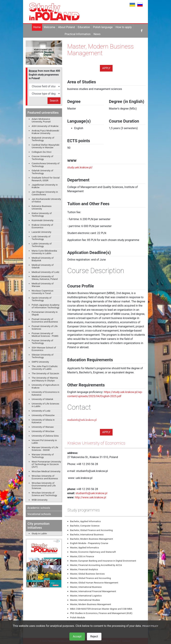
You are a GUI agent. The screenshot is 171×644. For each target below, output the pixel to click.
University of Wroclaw (43, 431)
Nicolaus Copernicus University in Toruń (43, 292)
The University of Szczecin (45, 373)
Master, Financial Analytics (84, 569)
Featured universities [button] (43, 113)
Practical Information (78, 34)
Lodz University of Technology (41, 238)
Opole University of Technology (42, 299)
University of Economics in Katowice (46, 393)
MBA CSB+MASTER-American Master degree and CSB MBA (101, 609)
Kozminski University (43, 220)
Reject (94, 636)
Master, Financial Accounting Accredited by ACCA (96, 565)
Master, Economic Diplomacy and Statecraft (93, 552)
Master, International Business (86, 587)
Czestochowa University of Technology (46, 165)
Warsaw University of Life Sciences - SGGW (45, 449)
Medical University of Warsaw (43, 285)
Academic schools (39, 508)
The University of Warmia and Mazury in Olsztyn (45, 379)
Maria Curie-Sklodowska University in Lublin (44, 252)
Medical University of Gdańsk (43, 266)
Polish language (103, 27)
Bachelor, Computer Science (85, 526)
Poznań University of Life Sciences (45, 327)
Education (84, 27)
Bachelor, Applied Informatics (85, 521)
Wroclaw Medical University (46, 471)
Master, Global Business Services (87, 574)
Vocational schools (39, 514)
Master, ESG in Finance (82, 556)
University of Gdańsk (42, 399)
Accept (77, 636)
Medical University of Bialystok (43, 259)
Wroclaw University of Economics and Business (45, 477)
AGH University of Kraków (45, 126)
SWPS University (40, 362)
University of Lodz (41, 411)
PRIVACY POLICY (150, 626)
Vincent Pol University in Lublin (44, 442)
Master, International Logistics (86, 596)
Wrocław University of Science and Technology (44, 494)
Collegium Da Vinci (42, 152)
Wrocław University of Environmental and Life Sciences (44, 486)
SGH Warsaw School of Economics (44, 349)
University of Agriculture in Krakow (46, 386)
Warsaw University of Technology (43, 456)
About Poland (66, 27)
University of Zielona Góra (45, 436)
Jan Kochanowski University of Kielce (46, 200)
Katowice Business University (42, 207)
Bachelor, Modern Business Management (91, 539)
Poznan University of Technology (42, 342)
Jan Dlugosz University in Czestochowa (45, 193)
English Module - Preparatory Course (89, 543)
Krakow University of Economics (42, 226)
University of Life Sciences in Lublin (46, 405)
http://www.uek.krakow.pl (91, 497)
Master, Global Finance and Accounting (90, 578)
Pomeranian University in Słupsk (45, 313)
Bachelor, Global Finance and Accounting (91, 530)
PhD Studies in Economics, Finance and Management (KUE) (101, 613)
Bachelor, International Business (87, 534)
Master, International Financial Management (93, 591)
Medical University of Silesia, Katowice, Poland (45, 278)
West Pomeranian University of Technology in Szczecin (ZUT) (46, 464)
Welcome (49, 27)
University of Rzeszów (43, 415)
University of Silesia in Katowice (43, 421)
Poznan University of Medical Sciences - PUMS (45, 335)
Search (54, 101)
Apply (106, 68)
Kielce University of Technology (42, 214)
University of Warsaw (43, 427)
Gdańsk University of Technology (42, 172)
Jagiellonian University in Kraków (45, 186)
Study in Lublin (39, 533)
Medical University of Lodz (46, 272)
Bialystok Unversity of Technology (43, 139)
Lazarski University (42, 232)
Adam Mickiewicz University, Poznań (41, 120)
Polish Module (78, 617)
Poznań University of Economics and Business (45, 320)
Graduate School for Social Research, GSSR (46, 179)
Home (37, 27)
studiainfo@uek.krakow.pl (82, 420)
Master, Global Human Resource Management (94, 583)
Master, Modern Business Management (91, 604)
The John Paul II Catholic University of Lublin (45, 368)
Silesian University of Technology (43, 356)
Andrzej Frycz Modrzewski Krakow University (45, 132)
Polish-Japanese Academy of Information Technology (46, 306)
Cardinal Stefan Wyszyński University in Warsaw (46, 146)
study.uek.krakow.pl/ (80, 167)
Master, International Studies (85, 600)
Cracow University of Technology (42, 158)
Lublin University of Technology (42, 245)
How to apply (124, 27)
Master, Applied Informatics (84, 547)
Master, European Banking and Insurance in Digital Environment (103, 561)
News (97, 34)
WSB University (40, 500)
